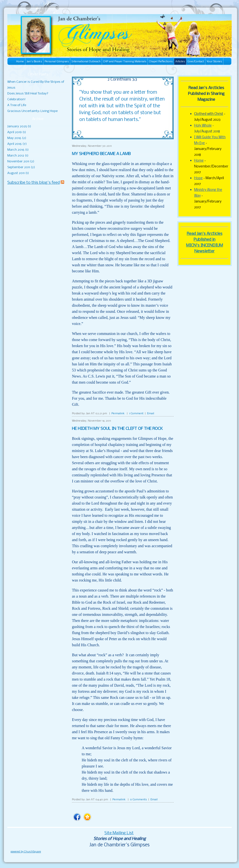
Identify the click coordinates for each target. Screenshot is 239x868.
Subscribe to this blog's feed (34, 183)
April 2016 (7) (17, 144)
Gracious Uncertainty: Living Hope (32, 111)
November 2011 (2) (21, 162)
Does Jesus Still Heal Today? (28, 94)
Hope (198, 178)
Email (151, 414)
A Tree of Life (17, 105)
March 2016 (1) (18, 150)
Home (199, 161)
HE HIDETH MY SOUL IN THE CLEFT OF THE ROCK (117, 429)
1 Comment (136, 414)
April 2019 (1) (17, 132)
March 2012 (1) (18, 156)
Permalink (118, 414)
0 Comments (138, 800)
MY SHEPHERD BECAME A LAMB (101, 154)
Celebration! (16, 99)
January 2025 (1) (19, 126)
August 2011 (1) (18, 173)
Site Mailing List (119, 833)
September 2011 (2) (21, 167)
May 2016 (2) (17, 138)
